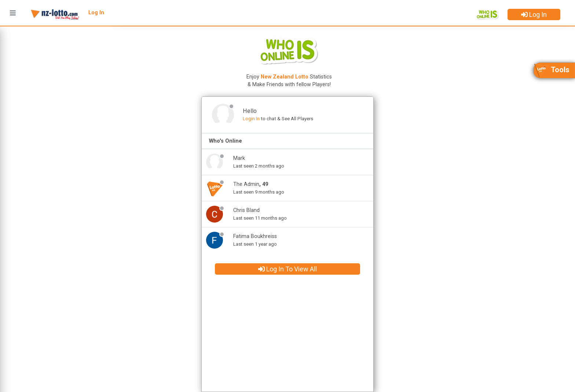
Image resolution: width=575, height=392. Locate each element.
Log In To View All (287, 269)
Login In (251, 119)
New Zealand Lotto (285, 77)
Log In (534, 14)
